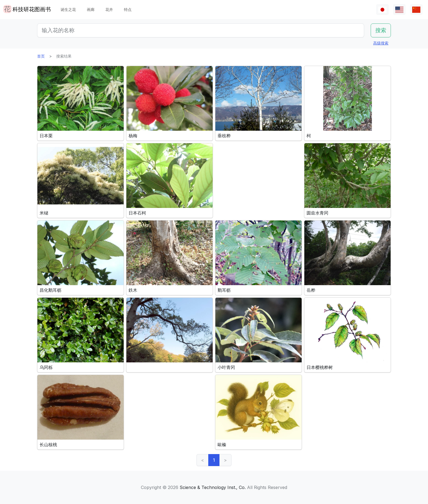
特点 (128, 9)
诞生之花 (68, 9)
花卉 (109, 9)
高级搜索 (381, 43)
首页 (41, 56)
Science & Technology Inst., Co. (213, 487)
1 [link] (214, 460)
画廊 (91, 9)
